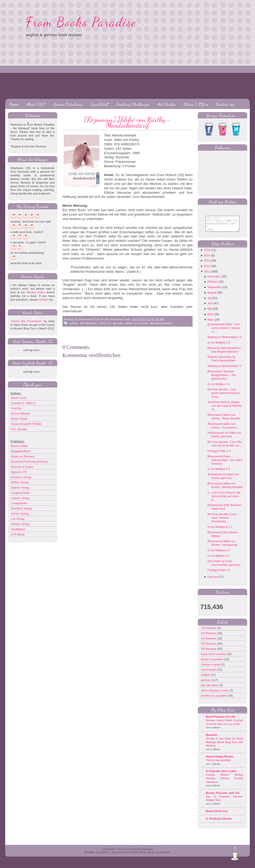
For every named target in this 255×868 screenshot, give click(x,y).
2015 (207, 254)
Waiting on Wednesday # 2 (224, 341)
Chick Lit (105, 323)
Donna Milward (20, 413)
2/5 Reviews (209, 637)
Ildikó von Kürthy (137, 323)
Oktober (212, 286)
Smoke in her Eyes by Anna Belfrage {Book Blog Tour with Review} (224, 746)
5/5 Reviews (209, 653)
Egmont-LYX (19, 472)
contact (43, 300)
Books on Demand (23, 456)
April (210, 318)
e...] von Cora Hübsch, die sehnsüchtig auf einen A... (224, 500)
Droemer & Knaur (22, 467)
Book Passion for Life (221, 721)
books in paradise (212, 663)
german (118, 323)
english (206, 679)
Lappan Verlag (20, 498)
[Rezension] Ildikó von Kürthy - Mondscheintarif (127, 122)
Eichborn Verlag (21, 477)
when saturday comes (215, 694)
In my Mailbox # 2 (219, 554)
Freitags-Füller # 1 (219, 574)
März (211, 323)
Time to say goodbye (218, 764)
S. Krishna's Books (219, 822)
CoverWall (99, 104)
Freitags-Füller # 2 (219, 455)
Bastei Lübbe (19, 446)
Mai (210, 313)
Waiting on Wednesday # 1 (224, 370)
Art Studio (167, 104)
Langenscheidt (20, 493)
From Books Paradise (81, 22)
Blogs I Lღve (196, 104)
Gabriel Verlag (20, 488)
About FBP (36, 104)
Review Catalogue (68, 104)
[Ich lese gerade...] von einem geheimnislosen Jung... (224, 397)
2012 (207, 270)
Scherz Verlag (20, 514)
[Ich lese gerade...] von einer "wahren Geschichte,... (222, 522)
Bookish (211, 739)
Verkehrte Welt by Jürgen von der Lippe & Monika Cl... (224, 410)
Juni (210, 307)
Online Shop (138, 856)
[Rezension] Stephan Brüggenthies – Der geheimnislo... (222, 379)
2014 (207, 259)
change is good (211, 668)
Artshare (165, 856)
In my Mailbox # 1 (219, 560)
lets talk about (210, 689)
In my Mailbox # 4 (219, 388)
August (212, 296)
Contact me (225, 104)
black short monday (214, 658)
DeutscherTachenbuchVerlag (29, 462)
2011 (207, 275)
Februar (212, 581)
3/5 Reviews (89, 323)
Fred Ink (16, 408)
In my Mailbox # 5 (219, 346)
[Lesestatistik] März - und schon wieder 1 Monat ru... (223, 332)
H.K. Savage (19, 429)
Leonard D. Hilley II (23, 403)
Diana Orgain (19, 419)
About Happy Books (219, 760)
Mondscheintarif (161, 323)
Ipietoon (105, 856)
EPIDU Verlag (20, 482)
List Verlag (18, 519)
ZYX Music (18, 534)
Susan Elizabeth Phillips (26, 424)
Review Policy (36, 292)
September (214, 291)
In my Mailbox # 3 (219, 473)
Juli (210, 302)
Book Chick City (217, 815)
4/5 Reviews (209, 647)
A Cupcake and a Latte (221, 775)
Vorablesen (18, 529)
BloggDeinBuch (21, 451)
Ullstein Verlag (20, 524)
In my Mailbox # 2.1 (220, 531)
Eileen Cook (19, 398)
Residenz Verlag (21, 508)
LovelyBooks (19, 503)
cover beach (209, 673)
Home (14, 104)
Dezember (214, 280)
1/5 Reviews (209, 632)
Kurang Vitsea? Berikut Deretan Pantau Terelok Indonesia (224, 782)
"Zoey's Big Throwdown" (26, 321)
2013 (207, 264)
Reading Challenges (133, 104)
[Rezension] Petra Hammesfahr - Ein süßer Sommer (225, 464)
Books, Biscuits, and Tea (223, 797)
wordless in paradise (214, 699)
